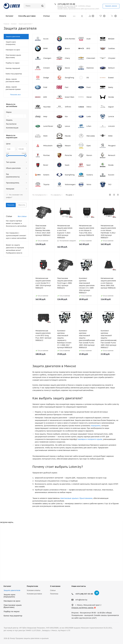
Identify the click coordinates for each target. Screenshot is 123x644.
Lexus (67, 126)
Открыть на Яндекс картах (84, 608)
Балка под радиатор (13, 616)
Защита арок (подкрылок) (9, 596)
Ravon (89, 155)
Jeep (45, 116)
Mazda (68, 136)
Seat (89, 165)
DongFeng (69, 78)
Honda (111, 97)
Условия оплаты (34, 590)
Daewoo (90, 68)
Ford (88, 87)
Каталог (7, 586)
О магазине (55, 586)
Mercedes (91, 136)
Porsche (68, 155)
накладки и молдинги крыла (90, 439)
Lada (89, 116)
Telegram (97, 593)
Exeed (111, 78)
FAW (45, 87)
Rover (46, 165)
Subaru (90, 175)
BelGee (111, 39)
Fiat (67, 87)
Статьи (53, 590)
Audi (88, 39)
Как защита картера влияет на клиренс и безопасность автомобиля (16, 223)
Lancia (111, 116)
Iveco (89, 107)
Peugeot (112, 146)
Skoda (111, 165)
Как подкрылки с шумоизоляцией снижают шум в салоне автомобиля (16, 236)
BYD (88, 48)
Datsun (111, 68)
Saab (67, 165)
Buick (67, 48)
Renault (112, 155)
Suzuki (111, 175)
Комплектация (12, 128)
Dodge (46, 78)
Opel (89, 146)
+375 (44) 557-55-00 (66, 4)
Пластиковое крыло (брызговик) (13, 606)
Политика (54, 594)
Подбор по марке (12, 611)
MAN (45, 136)
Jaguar (111, 107)
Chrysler (112, 58)
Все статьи (22, 216)
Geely (111, 87)
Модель (9, 120)
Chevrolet (91, 58)
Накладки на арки (12, 601)
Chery (67, 58)
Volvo (89, 184)
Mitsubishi (48, 146)
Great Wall (69, 97)
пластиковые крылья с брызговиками (76, 498)
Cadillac (112, 48)
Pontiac (47, 155)
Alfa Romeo (70, 39)
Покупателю (32, 586)
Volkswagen (70, 184)
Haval (89, 97)
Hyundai (47, 107)
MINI (110, 136)
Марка (9, 112)
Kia (66, 116)
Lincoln (111, 126)
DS (88, 78)
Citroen (46, 68)
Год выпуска (11, 124)
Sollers (46, 175)
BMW (45, 48)
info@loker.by (81, 600)
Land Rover (48, 126)
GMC (45, 97)
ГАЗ (110, 184)
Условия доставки (34, 594)
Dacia (67, 68)
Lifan (89, 126)
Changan (47, 58)
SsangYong (70, 175)
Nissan (68, 146)
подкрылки (96, 426)
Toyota (46, 184)
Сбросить (22, 205)
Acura (46, 39)
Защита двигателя (12, 590)
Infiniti (68, 107)
